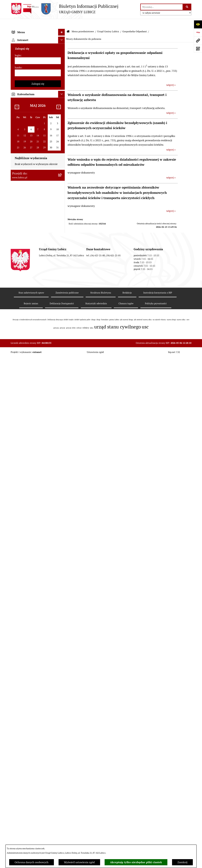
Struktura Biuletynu (101, 803)
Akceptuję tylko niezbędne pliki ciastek (136, 862)
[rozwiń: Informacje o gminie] (62, 39)
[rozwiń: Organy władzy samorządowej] (62, 47)
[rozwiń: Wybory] (62, 65)
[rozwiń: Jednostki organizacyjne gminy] (62, 475)
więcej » (171, 76)
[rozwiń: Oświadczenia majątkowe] (62, 510)
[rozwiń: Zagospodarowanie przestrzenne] (62, 256)
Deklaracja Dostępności (62, 814)
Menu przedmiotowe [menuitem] (24, 30)
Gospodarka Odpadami (135, 22)
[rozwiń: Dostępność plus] (62, 558)
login (18, 618)
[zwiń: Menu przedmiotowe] (62, 30)
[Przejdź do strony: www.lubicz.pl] (198, 41)
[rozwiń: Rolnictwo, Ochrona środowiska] (62, 269)
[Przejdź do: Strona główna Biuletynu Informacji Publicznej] (68, 23)
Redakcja (127, 803)
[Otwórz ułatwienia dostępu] (198, 24)
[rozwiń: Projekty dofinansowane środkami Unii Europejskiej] (62, 450)
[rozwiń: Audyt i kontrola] (62, 502)
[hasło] (38, 635)
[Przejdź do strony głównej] (64, 9)
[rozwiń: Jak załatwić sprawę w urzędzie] (62, 359)
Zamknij (182, 862)
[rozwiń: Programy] (62, 540)
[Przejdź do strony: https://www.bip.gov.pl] (198, 32)
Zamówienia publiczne (67, 803)
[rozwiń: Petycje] (62, 351)
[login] (38, 623)
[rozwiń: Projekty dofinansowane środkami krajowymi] (62, 463)
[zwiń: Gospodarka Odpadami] (62, 108)
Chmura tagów (126, 814)
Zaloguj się (38, 646)
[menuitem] (38, 39)
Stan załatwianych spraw (31, 803)
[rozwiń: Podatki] (62, 278)
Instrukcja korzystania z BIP (158, 803)
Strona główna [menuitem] (21, 588)
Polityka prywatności (156, 814)
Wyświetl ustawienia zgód (79, 862)
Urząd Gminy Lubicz (108, 22)
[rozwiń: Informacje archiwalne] (62, 247)
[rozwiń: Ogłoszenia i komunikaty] (62, 493)
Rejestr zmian (31, 814)
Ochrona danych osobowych (32, 862)
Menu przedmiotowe (83, 22)
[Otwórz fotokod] (198, 49)
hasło (18, 630)
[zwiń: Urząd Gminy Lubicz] (62, 82)
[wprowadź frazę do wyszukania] (162, 7)
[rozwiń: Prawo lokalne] (62, 73)
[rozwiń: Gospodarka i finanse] (62, 415)
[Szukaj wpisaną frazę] (187, 7)
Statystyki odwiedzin (96, 814)
